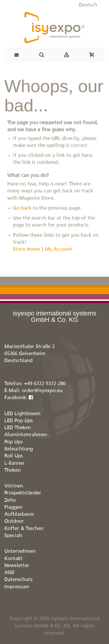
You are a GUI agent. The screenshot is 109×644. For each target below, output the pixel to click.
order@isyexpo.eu (42, 391)
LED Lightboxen (22, 414)
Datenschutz (19, 580)
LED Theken (18, 428)
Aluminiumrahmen (26, 435)
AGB (9, 573)
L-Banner (15, 463)
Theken (12, 470)
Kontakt (14, 559)
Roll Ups (14, 456)
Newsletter (17, 566)
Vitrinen (14, 486)
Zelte (10, 500)
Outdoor (14, 521)
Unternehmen (20, 551)
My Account (59, 249)
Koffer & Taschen (24, 529)
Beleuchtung (19, 449)
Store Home (27, 249)
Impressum (17, 587)
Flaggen (13, 507)
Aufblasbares (19, 514)
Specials (13, 536)
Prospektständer (23, 493)
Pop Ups (14, 442)
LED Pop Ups (19, 421)
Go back (22, 208)
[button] (90, 5)
